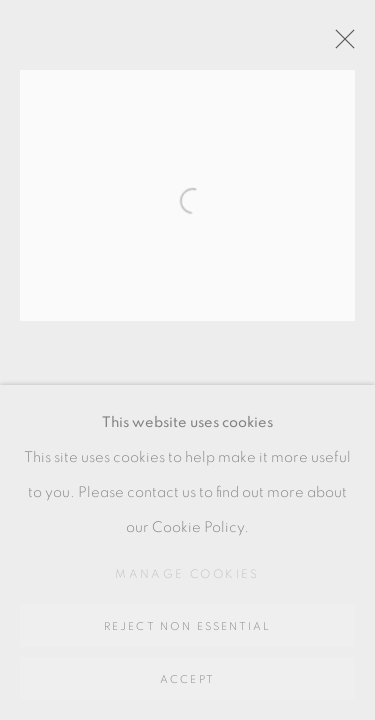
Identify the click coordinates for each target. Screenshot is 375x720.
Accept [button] (187, 679)
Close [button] (340, 45)
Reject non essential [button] (188, 626)
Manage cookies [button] (187, 574)
